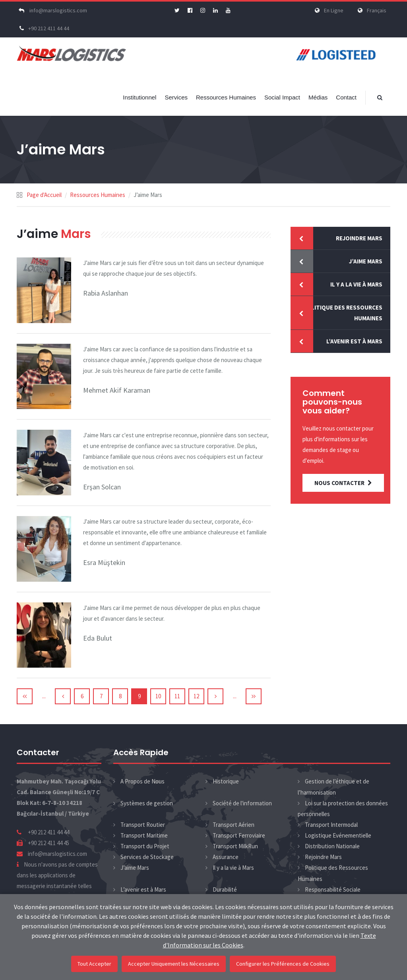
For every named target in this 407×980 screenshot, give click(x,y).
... (44, 696)
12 (196, 696)
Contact (346, 97)
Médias (318, 97)
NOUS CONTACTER (343, 483)
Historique (226, 781)
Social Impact (282, 97)
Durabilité (225, 889)
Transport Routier (143, 825)
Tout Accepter (94, 964)
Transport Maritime (144, 835)
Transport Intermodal (331, 825)
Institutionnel (140, 97)
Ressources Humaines (226, 97)
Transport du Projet (145, 846)
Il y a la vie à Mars (356, 284)
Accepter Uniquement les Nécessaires (174, 964)
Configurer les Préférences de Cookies (283, 964)
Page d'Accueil (44, 195)
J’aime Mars (366, 261)
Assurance (226, 857)
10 (158, 696)
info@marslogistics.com (52, 10)
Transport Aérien (234, 825)
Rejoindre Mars (359, 238)
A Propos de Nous (142, 781)
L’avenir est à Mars (354, 341)
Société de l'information (242, 803)
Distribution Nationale (332, 846)
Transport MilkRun (235, 846)
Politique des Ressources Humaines (343, 313)
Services (176, 97)
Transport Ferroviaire (239, 835)
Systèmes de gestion (147, 803)
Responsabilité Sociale (333, 889)
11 (177, 696)
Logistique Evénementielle (338, 835)
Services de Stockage (147, 857)
